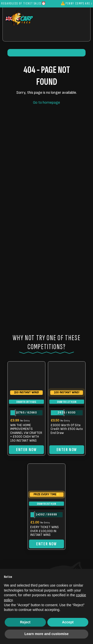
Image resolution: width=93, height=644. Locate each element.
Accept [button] (68, 622)
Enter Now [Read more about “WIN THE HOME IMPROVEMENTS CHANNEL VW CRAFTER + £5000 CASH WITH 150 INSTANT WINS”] (26, 450)
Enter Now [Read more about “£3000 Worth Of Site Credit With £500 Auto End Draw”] (67, 450)
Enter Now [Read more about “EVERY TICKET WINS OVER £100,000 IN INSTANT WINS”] (46, 544)
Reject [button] (25, 622)
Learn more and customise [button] (46, 634)
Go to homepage (46, 103)
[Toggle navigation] (76, 35)
